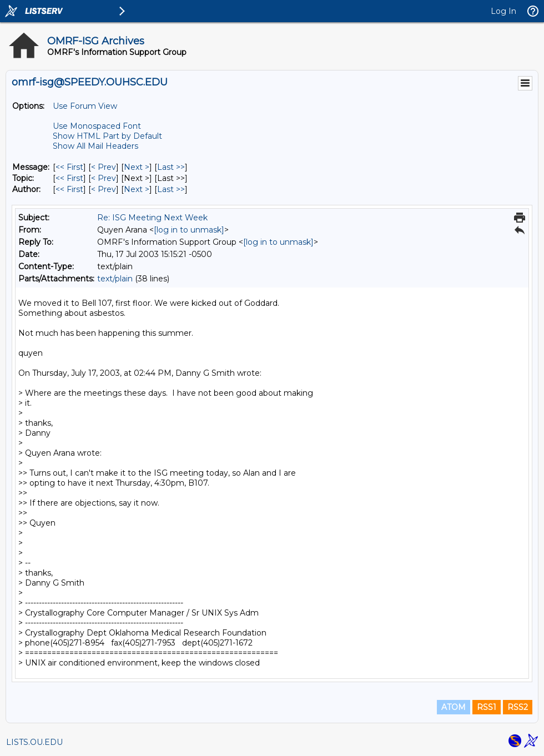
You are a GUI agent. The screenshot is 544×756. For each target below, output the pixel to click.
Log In (503, 11)
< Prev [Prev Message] (104, 167)
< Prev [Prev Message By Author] (104, 189)
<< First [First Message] (69, 167)
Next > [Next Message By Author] (137, 189)
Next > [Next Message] (137, 167)
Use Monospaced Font (97, 126)
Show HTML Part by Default (107, 136)
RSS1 (487, 707)
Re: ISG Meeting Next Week (152, 218)
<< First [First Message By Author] (69, 189)
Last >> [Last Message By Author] (171, 189)
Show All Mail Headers (95, 146)
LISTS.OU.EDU (34, 742)
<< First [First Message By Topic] (69, 178)
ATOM (454, 707)
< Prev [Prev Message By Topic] (104, 178)
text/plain (115, 279)
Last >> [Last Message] (171, 167)
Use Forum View (85, 106)
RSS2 (518, 707)
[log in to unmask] (189, 230)
